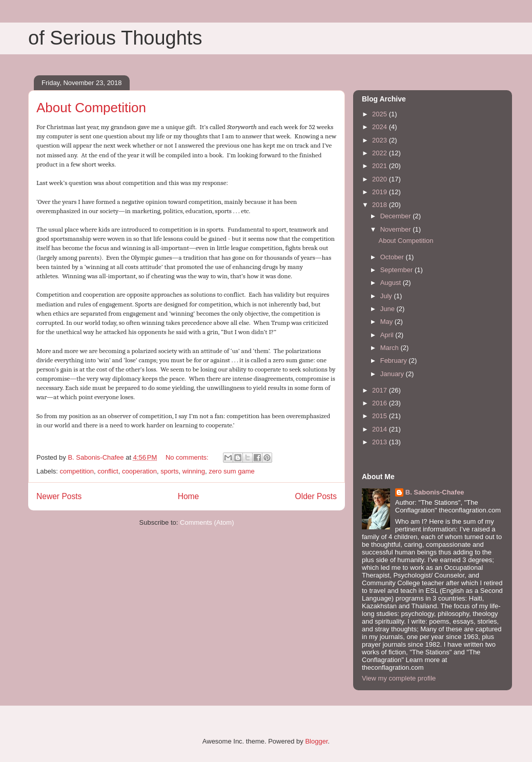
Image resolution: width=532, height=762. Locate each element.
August (392, 283)
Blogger (316, 741)
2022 (381, 153)
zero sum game (232, 471)
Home (189, 496)
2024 (381, 127)
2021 (381, 166)
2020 (381, 179)
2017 (381, 390)
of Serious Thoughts (115, 38)
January (393, 374)
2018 (381, 205)
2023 (381, 140)
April (388, 335)
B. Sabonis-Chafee (435, 492)
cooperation (139, 471)
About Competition (91, 108)
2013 (381, 442)
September (397, 270)
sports (169, 471)
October (393, 257)
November (397, 229)
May (387, 322)
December (397, 216)
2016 (381, 403)
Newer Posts (59, 496)
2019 (381, 192)
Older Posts (316, 496)
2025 (381, 114)
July (387, 296)
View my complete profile (399, 678)
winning (194, 471)
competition (77, 471)
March (391, 348)
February (395, 361)
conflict (108, 471)
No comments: (188, 457)
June (388, 309)
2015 (381, 416)
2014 (381, 429)
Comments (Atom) (207, 522)
